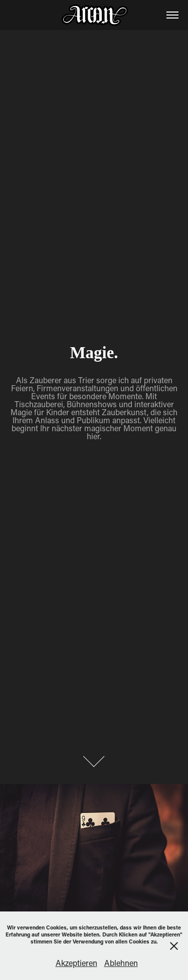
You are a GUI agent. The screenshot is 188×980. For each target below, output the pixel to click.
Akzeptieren (76, 963)
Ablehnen (121, 963)
